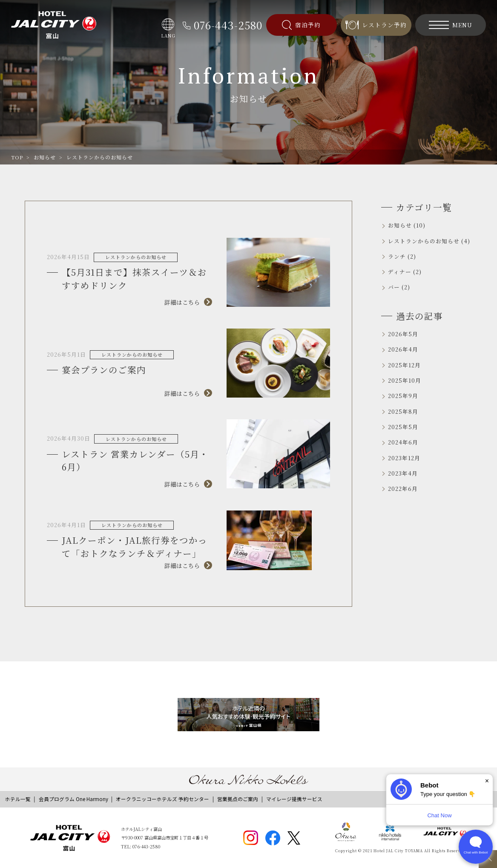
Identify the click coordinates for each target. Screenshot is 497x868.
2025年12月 (404, 365)
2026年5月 (403, 334)
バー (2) (399, 287)
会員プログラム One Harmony (73, 799)
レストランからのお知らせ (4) (429, 241)
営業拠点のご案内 (238, 799)
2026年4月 (403, 349)
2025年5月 (403, 427)
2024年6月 (403, 442)
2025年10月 (405, 380)
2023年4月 (403, 473)
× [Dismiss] (487, 781)
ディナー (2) (405, 272)
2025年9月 (403, 396)
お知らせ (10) (407, 225)
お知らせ (45, 157)
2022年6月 (403, 489)
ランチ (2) (402, 256)
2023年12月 (404, 458)
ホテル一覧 (18, 799)
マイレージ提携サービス (294, 799)
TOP (17, 157)
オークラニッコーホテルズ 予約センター (162, 799)
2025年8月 (403, 411)
